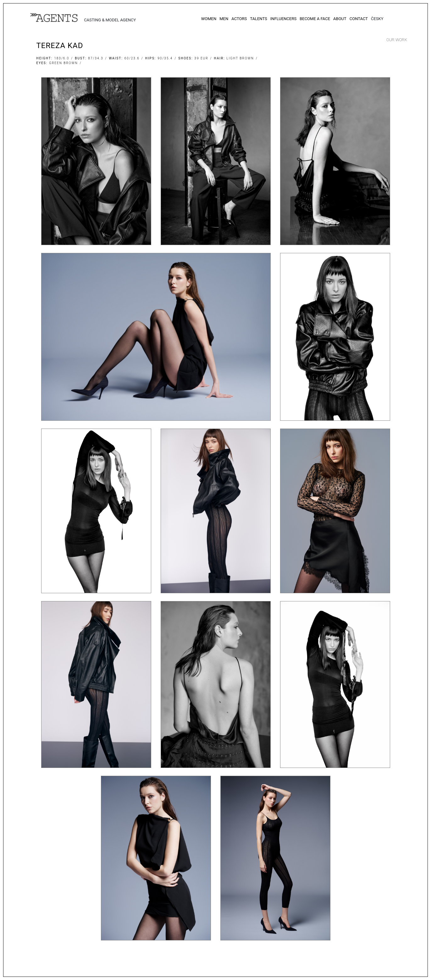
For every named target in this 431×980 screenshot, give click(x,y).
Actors (239, 19)
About (340, 19)
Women (209, 19)
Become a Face (315, 19)
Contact (359, 19)
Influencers (283, 19)
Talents (259, 19)
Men (224, 19)
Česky (377, 19)
